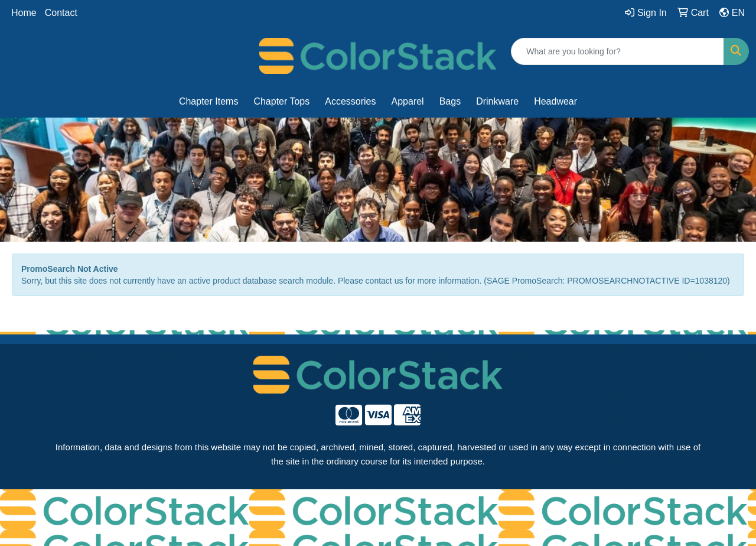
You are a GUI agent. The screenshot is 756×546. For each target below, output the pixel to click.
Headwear (555, 101)
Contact (61, 13)
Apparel (408, 101)
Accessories (350, 101)
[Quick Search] (617, 51)
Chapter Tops (281, 101)
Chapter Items (208, 101)
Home (24, 13)
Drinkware (497, 101)
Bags (450, 101)
